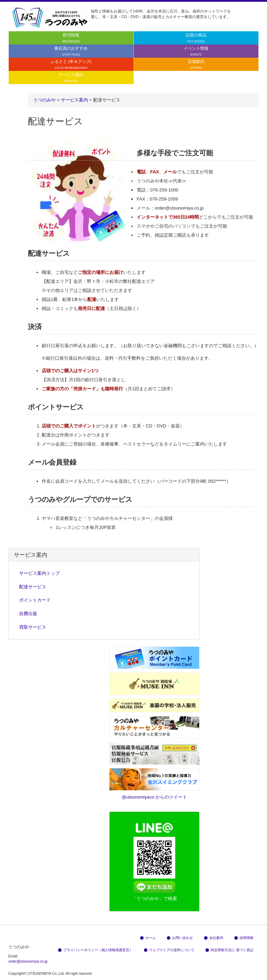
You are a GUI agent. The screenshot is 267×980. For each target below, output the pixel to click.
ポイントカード (35, 600)
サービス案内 (74, 100)
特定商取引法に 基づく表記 (229, 950)
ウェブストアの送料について (169, 950)
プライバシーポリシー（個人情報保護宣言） (95, 950)
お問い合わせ (180, 938)
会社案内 (214, 938)
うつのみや (44, 100)
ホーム (148, 938)
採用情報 (244, 938)
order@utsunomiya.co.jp (28, 961)
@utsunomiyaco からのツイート (154, 797)
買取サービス (33, 627)
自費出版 (28, 614)
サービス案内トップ (39, 573)
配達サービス (33, 587)
